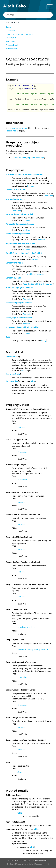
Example (9, 27)
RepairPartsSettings (18, 128)
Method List (10, 41)
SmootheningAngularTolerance (19, 287)
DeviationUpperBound (16, 189)
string (44, 340)
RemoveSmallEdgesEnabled (18, 234)
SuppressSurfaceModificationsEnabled (22, 327)
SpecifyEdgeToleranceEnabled (19, 318)
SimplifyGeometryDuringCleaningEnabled (24, 253)
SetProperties (12, 381)
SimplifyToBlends (13, 278)
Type (8, 337)
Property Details (12, 45)
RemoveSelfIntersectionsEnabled (20, 224)
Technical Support (42, 864)
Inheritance (10, 31)
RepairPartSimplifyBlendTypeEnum (38, 284)
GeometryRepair (19, 158)
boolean (31, 186)
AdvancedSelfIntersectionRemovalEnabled (24, 174)
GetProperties (12, 357)
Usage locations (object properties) (19, 34)
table (23, 371)
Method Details (12, 49)
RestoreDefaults (13, 374)
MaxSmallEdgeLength (15, 199)
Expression (48, 196)
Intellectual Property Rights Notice (20, 864)
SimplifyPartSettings (15, 263)
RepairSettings (12, 131)
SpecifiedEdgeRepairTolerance (19, 303)
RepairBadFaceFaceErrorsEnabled (20, 243)
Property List (11, 38)
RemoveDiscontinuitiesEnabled (19, 214)
